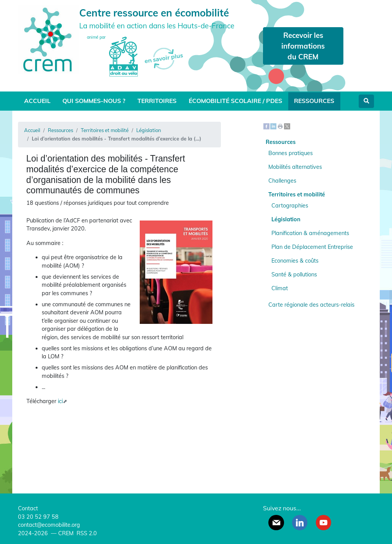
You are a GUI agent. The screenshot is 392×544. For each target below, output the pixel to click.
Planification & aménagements (310, 233)
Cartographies (290, 206)
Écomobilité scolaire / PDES (235, 101)
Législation (149, 130)
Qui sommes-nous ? (94, 101)
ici (60, 401)
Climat (280, 288)
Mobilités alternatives (295, 167)
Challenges (282, 181)
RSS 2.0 (86, 533)
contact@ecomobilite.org (49, 525)
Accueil (37, 101)
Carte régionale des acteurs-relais (311, 305)
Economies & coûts (295, 261)
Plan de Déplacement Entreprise (312, 247)
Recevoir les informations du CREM (303, 46)
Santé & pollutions (294, 274)
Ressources (314, 101)
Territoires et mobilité (105, 130)
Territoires (157, 101)
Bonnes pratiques (291, 153)
